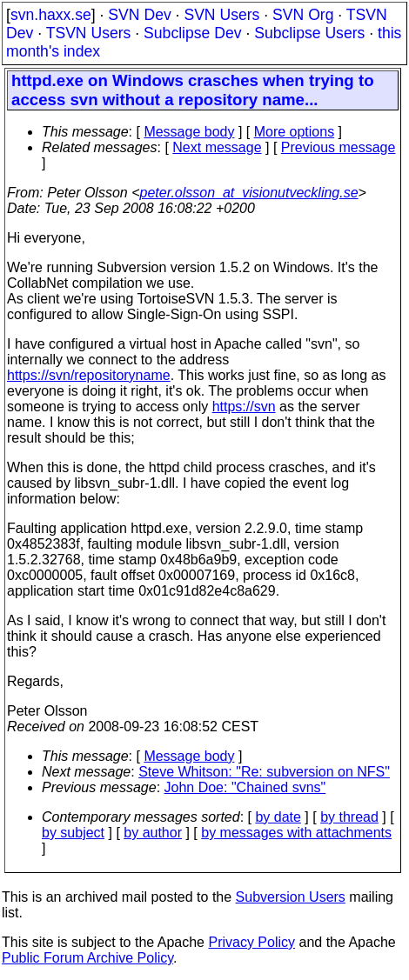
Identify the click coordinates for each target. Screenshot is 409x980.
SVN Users (221, 15)
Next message (217, 147)
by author (153, 833)
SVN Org (303, 15)
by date (278, 817)
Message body (189, 132)
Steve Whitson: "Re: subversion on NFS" (264, 772)
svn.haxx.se (51, 15)
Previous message (339, 147)
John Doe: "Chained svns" (245, 787)
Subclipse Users (309, 33)
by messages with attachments (296, 833)
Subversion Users (291, 897)
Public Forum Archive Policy (87, 958)
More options (295, 132)
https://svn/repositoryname (89, 375)
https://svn (244, 407)
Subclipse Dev (192, 33)
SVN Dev (139, 15)
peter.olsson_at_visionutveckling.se (249, 193)
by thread (349, 817)
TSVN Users (89, 33)
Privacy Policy (251, 942)
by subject (73, 833)
